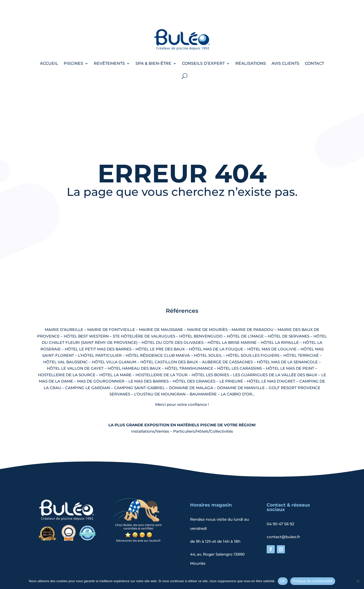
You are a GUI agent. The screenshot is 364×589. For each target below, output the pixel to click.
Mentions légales (154, 571)
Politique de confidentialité (201, 571)
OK (283, 581)
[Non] (358, 581)
